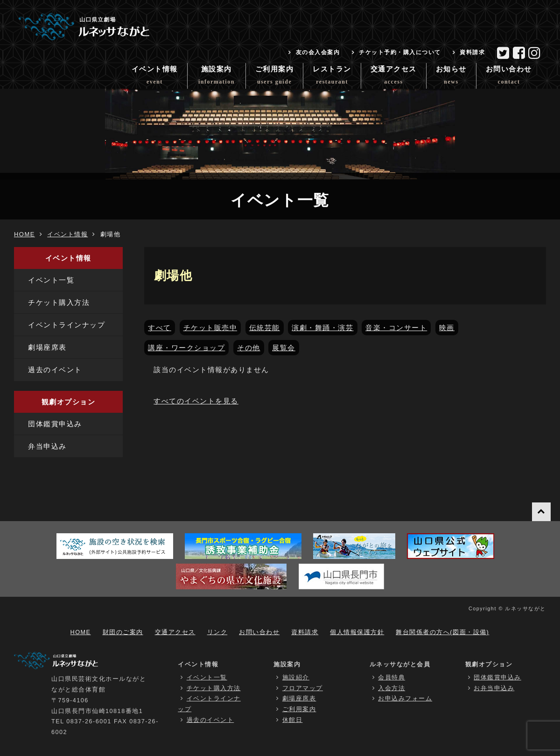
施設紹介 (296, 678)
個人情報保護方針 (357, 632)
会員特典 (392, 678)
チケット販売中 (210, 328)
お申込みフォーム (405, 699)
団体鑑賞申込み (55, 424)
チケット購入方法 (59, 302)
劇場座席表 (47, 347)
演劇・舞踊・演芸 (322, 328)
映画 (447, 328)
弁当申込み (47, 446)
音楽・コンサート (396, 328)
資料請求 (472, 52)
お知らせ (451, 77)
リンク (217, 632)
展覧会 (284, 348)
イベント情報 (155, 77)
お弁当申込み (494, 688)
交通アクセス (394, 77)
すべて (160, 328)
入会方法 (392, 688)
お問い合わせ (509, 77)
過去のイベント (55, 370)
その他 (249, 348)
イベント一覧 (51, 280)
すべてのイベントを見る (196, 401)
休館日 (293, 720)
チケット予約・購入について (400, 52)
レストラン (332, 77)
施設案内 (217, 77)
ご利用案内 (275, 77)
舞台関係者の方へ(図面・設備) (442, 632)
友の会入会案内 (318, 52)
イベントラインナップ (66, 325)
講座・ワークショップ (186, 348)
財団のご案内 (123, 632)
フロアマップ (303, 688)
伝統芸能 (265, 328)
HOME (24, 234)
